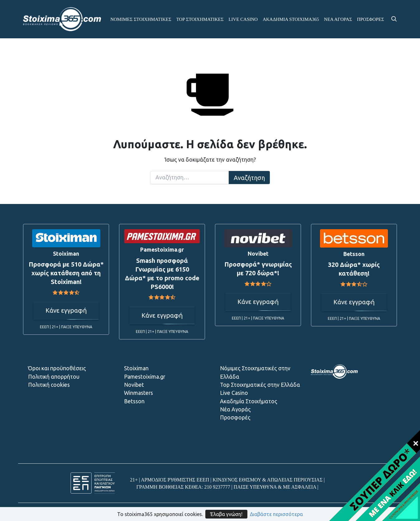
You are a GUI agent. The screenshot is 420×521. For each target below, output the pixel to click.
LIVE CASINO (243, 19)
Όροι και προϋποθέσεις (57, 368)
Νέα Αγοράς (235, 409)
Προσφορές (235, 417)
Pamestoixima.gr (145, 377)
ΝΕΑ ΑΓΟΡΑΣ (338, 19)
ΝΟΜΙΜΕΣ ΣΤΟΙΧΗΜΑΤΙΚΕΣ (141, 19)
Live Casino (234, 393)
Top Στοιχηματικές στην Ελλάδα (260, 385)
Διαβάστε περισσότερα (276, 514)
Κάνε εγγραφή (66, 310)
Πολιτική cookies (49, 385)
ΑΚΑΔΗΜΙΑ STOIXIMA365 (291, 19)
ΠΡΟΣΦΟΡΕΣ (371, 19)
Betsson (134, 401)
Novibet (134, 385)
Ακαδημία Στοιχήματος (249, 401)
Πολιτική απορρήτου (54, 377)
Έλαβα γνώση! (226, 514)
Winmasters (138, 393)
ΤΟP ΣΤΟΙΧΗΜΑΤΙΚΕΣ (200, 19)
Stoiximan (136, 368)
